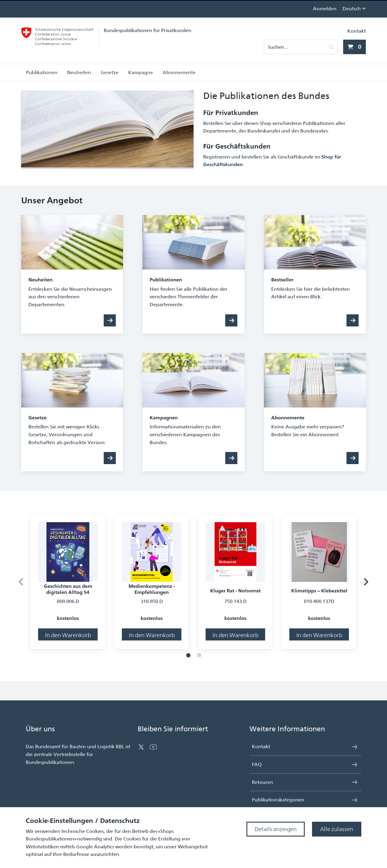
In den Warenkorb (68, 635)
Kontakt (357, 31)
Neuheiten (79, 72)
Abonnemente (179, 72)
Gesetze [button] (110, 72)
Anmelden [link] (325, 9)
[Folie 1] (188, 655)
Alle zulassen (337, 829)
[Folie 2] (199, 655)
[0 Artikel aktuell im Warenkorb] (354, 47)
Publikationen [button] (42, 72)
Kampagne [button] (141, 72)
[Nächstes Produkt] (366, 582)
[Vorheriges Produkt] (21, 582)
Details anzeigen (276, 829)
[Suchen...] (297, 47)
